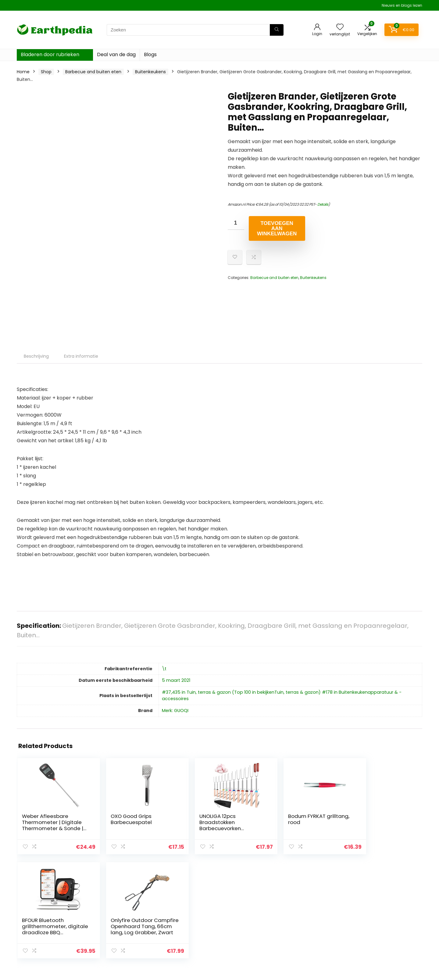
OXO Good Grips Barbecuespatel (111, 819)
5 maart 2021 (176, 680)
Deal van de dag (116, 54)
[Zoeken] (277, 30)
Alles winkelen (310, 925)
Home (23, 72)
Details (323, 204)
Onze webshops (312, 934)
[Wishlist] (340, 27)
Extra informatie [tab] (81, 356)
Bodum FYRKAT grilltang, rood (246, 819)
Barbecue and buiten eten (93, 72)
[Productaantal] (236, 223)
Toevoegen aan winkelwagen (277, 228)
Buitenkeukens (150, 72)
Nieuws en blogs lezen (402, 5)
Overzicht (306, 917)
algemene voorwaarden (387, 917)
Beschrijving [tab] (36, 356)
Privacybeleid (375, 908)
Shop (46, 72)
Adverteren (307, 942)
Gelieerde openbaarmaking (390, 925)
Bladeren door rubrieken (50, 54)
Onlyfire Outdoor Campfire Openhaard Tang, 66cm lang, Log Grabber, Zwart (386, 828)
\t (164, 669)
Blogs (150, 54)
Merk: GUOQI (175, 711)
